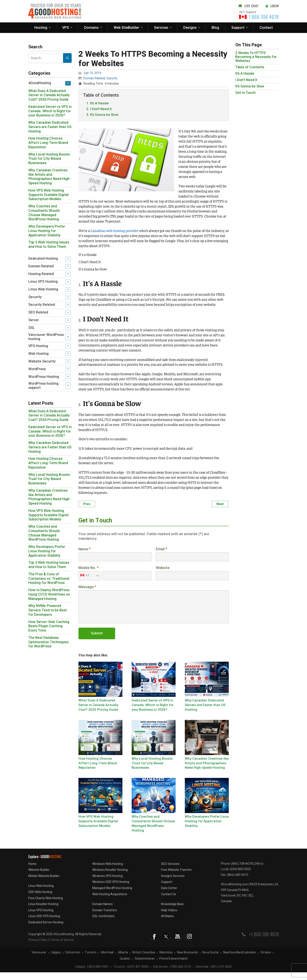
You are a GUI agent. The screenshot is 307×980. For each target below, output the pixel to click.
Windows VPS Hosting (107, 884)
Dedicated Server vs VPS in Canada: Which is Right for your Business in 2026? (50, 111)
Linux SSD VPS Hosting (44, 924)
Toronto (91, 960)
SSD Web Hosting (40, 900)
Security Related (42, 305)
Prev (87, 505)
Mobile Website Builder (44, 884)
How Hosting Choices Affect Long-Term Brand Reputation (48, 143)
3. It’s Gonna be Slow (103, 115)
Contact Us (169, 902)
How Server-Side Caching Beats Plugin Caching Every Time (49, 626)
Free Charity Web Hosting (46, 906)
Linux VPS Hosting (43, 282)
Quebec (125, 966)
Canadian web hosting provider (115, 231)
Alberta (123, 960)
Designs (190, 28)
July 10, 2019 (92, 73)
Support (238, 28)
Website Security (42, 361)
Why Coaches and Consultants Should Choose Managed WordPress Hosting (44, 213)
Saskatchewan (145, 966)
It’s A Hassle (245, 74)
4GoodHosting (40, 83)
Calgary (56, 960)
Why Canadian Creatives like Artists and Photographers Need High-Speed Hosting (50, 177)
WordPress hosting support (43, 386)
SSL (32, 328)
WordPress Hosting (44, 377)
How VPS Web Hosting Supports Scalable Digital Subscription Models (48, 195)
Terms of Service (62, 948)
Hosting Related (41, 274)
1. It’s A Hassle (98, 103)
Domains (91, 28)
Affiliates (167, 924)
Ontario (266, 960)
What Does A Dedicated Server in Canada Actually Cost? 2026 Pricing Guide (49, 95)
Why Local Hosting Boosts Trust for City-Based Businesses (49, 159)
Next (220, 505)
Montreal (107, 960)
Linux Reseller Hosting (43, 912)
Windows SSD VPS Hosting (111, 890)
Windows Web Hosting (108, 872)
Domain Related (41, 266)
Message (87, 588)
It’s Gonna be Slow (250, 86)
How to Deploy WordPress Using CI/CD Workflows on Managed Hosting (49, 594)
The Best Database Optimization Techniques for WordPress (48, 642)
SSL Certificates (103, 924)
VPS (66, 28)
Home (32, 872)
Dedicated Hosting (43, 259)
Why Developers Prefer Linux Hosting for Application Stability (47, 231)
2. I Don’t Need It (99, 109)
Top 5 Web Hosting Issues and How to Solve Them (49, 245)
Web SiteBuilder (126, 28)
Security (35, 297)
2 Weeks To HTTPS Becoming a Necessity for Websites (256, 57)
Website (163, 569)
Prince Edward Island (173, 966)
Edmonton (73, 960)
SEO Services (170, 872)
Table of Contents (250, 67)
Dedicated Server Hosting (46, 930)
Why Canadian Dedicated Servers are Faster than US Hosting (50, 127)
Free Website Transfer (176, 878)
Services (161, 28)
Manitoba (166, 960)
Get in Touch (245, 93)
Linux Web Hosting (43, 289)
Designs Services (173, 884)
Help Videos (169, 918)
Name (84, 550)
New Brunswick (187, 960)
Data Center (169, 896)
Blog (215, 28)
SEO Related (38, 312)
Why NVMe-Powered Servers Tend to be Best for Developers (48, 610)
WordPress (37, 369)
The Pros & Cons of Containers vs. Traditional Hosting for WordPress (49, 579)
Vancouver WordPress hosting (46, 337)
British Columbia (144, 960)
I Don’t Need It (246, 80)
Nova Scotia (211, 960)
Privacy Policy (38, 948)
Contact (266, 28)
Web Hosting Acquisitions (110, 902)
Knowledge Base (172, 912)
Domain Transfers (105, 918)
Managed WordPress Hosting (112, 896)
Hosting (41, 28)
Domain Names (103, 912)
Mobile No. (89, 569)
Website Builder (39, 878)
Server (34, 320)
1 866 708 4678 (264, 17)
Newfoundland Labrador (240, 960)
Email (162, 550)
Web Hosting (38, 354)
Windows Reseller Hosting (110, 878)
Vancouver (39, 960)
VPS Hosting (38, 346)
